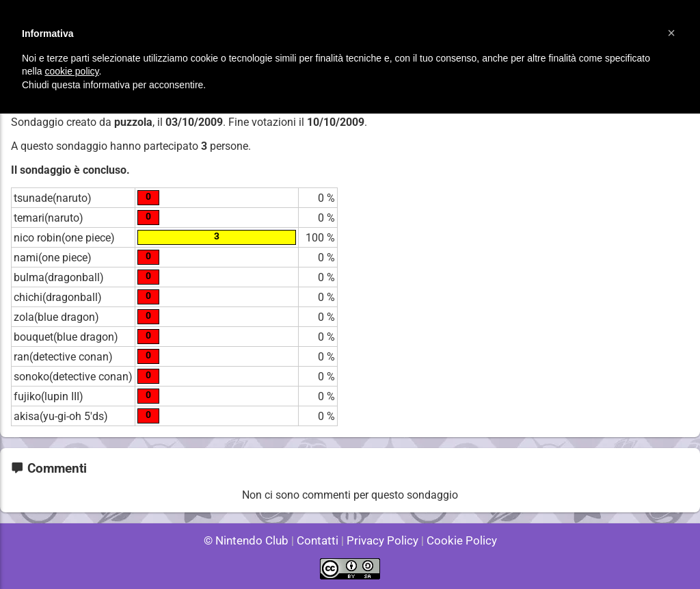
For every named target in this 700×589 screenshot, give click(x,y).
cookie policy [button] (71, 71)
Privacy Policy (381, 541)
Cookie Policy (455, 541)
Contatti (320, 541)
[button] (671, 33)
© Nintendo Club (252, 541)
